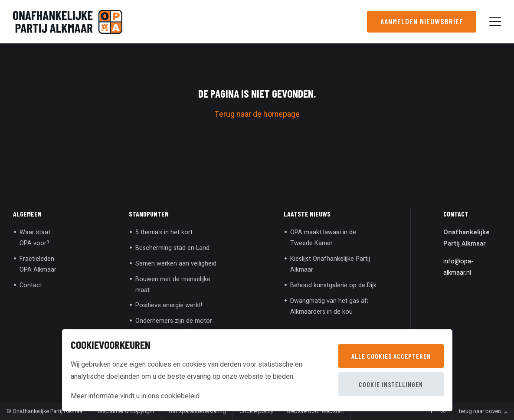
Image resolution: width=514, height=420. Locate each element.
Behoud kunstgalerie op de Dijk (333, 285)
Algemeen (27, 214)
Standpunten (149, 214)
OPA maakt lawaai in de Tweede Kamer (323, 238)
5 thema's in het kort (164, 232)
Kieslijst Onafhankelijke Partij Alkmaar (330, 264)
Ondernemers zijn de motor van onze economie (174, 326)
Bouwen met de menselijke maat (173, 285)
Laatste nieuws (307, 214)
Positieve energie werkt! (169, 305)
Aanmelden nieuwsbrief (422, 21)
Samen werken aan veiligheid (176, 264)
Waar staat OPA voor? (35, 238)
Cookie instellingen (391, 384)
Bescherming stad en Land (172, 248)
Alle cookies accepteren (391, 356)
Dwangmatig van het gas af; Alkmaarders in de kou (329, 306)
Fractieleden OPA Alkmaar (38, 264)
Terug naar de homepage (257, 114)
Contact (31, 285)
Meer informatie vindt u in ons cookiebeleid (135, 396)
